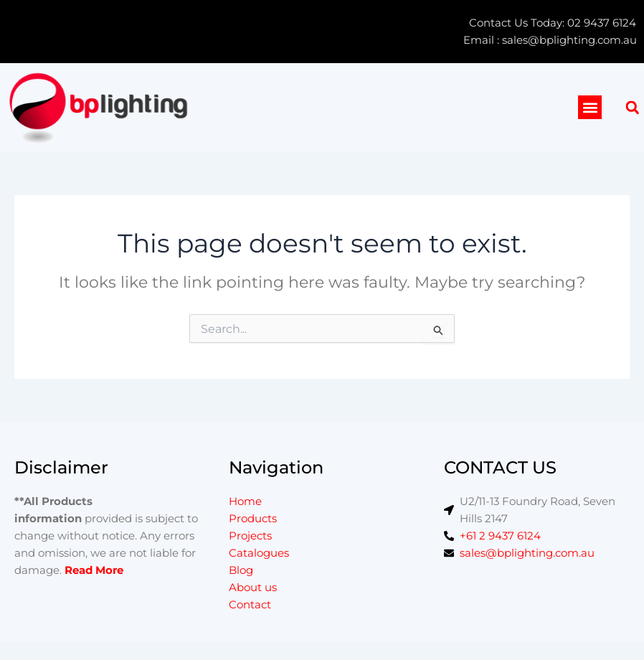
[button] (590, 107)
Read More (94, 570)
